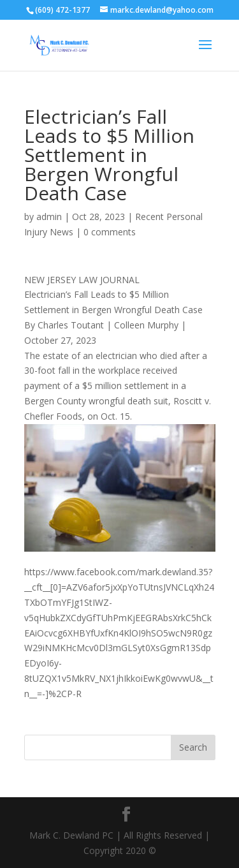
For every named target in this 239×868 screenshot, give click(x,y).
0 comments (110, 232)
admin (49, 217)
